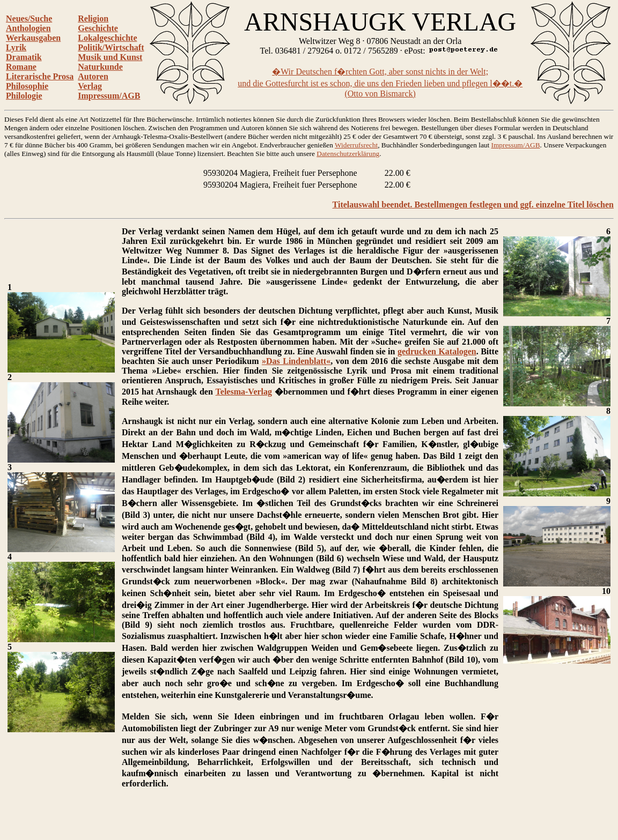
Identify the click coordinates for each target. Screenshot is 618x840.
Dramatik (24, 57)
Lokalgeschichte (107, 38)
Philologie (24, 96)
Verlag (90, 86)
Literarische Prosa (40, 76)
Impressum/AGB (109, 96)
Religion (93, 18)
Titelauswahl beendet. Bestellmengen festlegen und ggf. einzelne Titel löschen (473, 205)
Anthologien (28, 28)
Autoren (93, 76)
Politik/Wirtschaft (111, 47)
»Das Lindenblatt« (296, 361)
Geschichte (98, 28)
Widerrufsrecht (356, 145)
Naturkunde (100, 67)
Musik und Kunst (110, 57)
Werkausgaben (33, 38)
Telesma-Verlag (244, 392)
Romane (21, 67)
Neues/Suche (29, 18)
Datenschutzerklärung (348, 154)
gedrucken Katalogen (437, 351)
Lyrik (16, 47)
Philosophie (27, 86)
